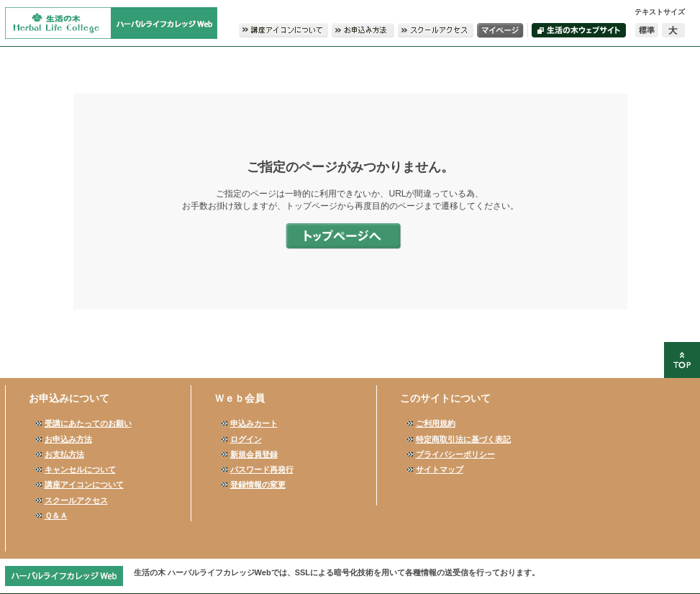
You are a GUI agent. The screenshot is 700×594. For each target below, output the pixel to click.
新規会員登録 (254, 454)
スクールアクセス (76, 500)
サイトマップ (440, 469)
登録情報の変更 (258, 485)
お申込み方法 (68, 439)
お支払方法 (64, 454)
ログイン (246, 439)
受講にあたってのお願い (88, 423)
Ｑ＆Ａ (56, 516)
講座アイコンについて (84, 485)
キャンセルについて (80, 469)
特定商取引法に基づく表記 (463, 439)
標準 (647, 30)
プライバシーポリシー (455, 454)
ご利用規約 (436, 423)
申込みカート (254, 423)
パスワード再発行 (262, 469)
